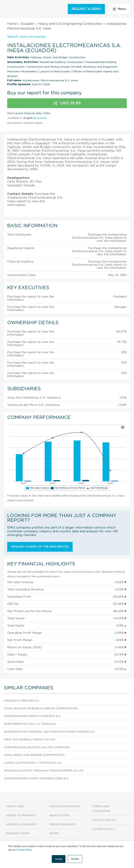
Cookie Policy (104, 829)
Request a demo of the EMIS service (40, 547)
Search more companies (26, 37)
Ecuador (27, 24)
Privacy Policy (104, 820)
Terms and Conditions (101, 809)
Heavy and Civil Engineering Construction (70, 24)
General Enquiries (21, 824)
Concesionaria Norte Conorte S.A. (32, 716)
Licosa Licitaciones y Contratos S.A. (33, 763)
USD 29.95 (67, 103)
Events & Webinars (65, 806)
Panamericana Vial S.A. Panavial (30, 724)
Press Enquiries (62, 824)
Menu (119, 9)
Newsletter (59, 815)
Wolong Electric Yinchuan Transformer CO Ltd (44, 771)
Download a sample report (25, 123)
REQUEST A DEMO (86, 9)
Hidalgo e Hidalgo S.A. (22, 701)
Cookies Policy (24, 850)
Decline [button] (75, 859)
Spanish (41, 118)
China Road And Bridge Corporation (34, 755)
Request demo (18, 833)
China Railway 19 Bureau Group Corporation (41, 708)
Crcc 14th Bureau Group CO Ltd (29, 740)
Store (54, 833)
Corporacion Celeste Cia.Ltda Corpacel (37, 747)
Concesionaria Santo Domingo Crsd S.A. (36, 778)
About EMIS (15, 806)
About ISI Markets (21, 815)
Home (12, 24)
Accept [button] (59, 859)
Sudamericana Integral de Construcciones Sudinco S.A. (50, 732)
